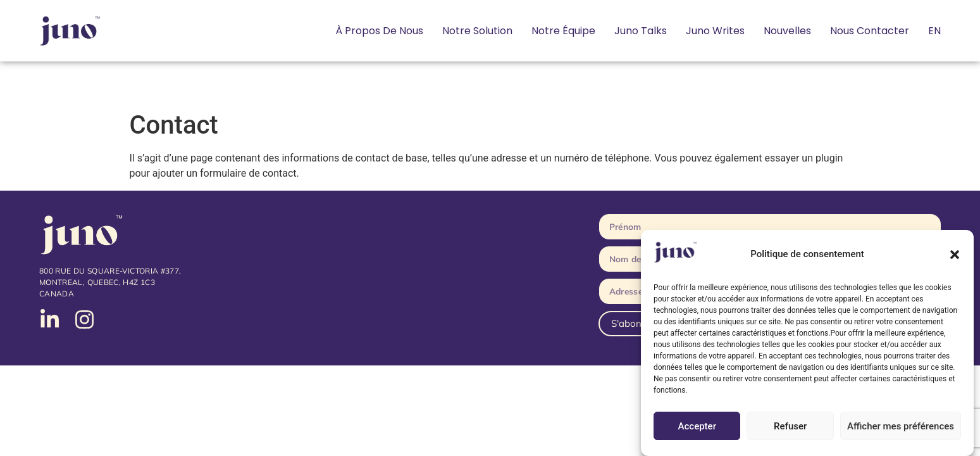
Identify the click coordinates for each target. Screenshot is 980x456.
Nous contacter (870, 31)
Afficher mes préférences (901, 426)
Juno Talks (641, 31)
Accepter (697, 426)
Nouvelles (787, 31)
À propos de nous (379, 31)
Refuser (790, 426)
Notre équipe (563, 31)
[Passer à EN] (934, 31)
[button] (955, 255)
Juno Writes (715, 31)
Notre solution (477, 31)
